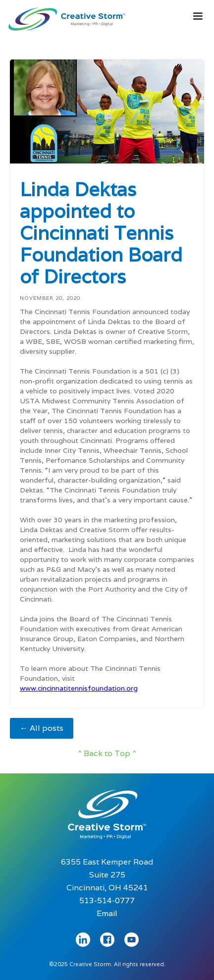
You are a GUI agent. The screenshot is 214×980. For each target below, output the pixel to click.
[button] (198, 16)
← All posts (42, 728)
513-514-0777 (107, 900)
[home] (64, 17)
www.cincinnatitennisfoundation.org (79, 688)
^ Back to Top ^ (107, 753)
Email (107, 913)
